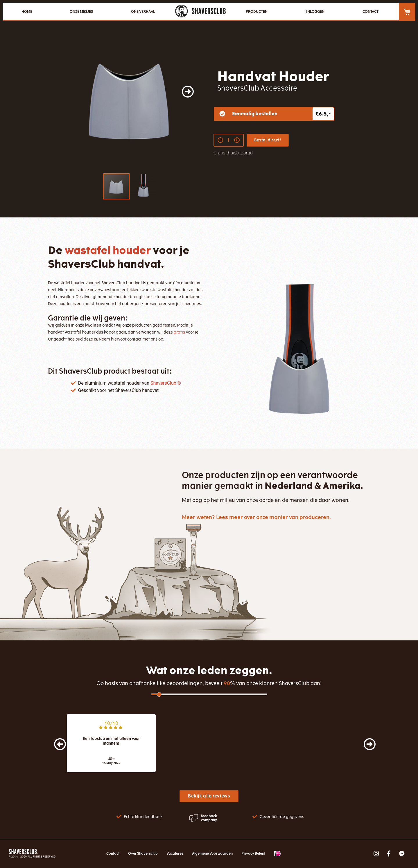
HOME (27, 12)
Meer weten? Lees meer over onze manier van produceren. (256, 517)
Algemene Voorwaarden (212, 853)
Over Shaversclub (143, 853)
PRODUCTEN (257, 12)
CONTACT (371, 12)
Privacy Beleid (253, 853)
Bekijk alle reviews (209, 796)
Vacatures (175, 853)
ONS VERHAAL (143, 12)
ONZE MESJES (81, 12)
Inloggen (315, 12)
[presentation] (54, 741)
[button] (193, 98)
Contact (113, 853)
